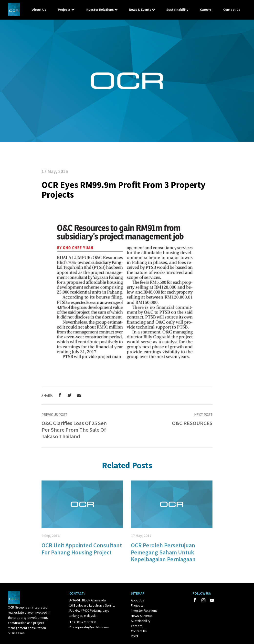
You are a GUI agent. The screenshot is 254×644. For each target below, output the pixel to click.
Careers (206, 10)
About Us (39, 10)
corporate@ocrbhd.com (91, 627)
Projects (64, 10)
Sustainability (177, 10)
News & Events (140, 10)
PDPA (135, 636)
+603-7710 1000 (85, 622)
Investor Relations (100, 10)
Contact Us (232, 10)
